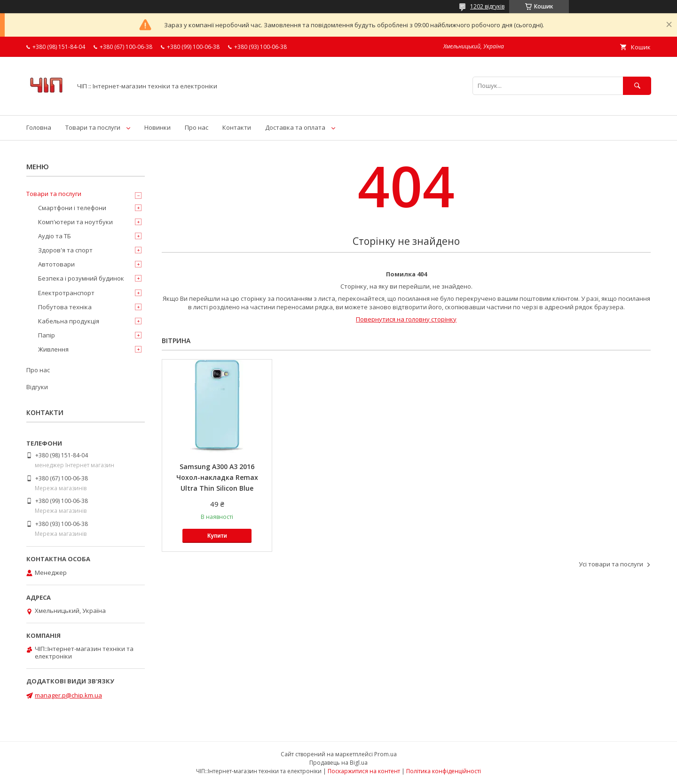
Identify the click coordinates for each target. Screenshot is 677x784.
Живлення (53, 349)
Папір (47, 335)
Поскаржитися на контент (364, 771)
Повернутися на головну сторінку (406, 319)
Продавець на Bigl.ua (338, 763)
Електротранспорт (66, 293)
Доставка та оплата (295, 127)
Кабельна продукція (69, 321)
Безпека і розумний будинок (81, 278)
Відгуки (37, 387)
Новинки (157, 127)
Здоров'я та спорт (65, 250)
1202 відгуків (487, 6)
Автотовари (56, 264)
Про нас (197, 127)
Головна (39, 127)
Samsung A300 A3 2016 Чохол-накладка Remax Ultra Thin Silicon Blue (217, 477)
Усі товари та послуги (611, 564)
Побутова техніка (65, 307)
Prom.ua (386, 754)
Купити (217, 536)
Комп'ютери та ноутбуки (75, 222)
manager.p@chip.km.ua (68, 695)
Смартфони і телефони (72, 208)
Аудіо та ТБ (55, 236)
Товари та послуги (93, 127)
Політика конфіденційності (444, 771)
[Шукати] (637, 86)
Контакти (237, 127)
